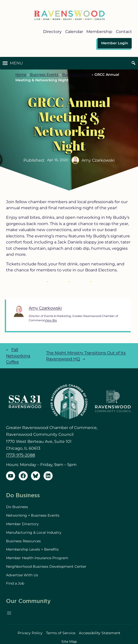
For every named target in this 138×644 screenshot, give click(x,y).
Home (21, 75)
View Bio (51, 320)
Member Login (115, 43)
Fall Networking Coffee (18, 356)
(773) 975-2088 (21, 455)
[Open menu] (9, 613)
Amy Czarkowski (45, 308)
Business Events (44, 75)
